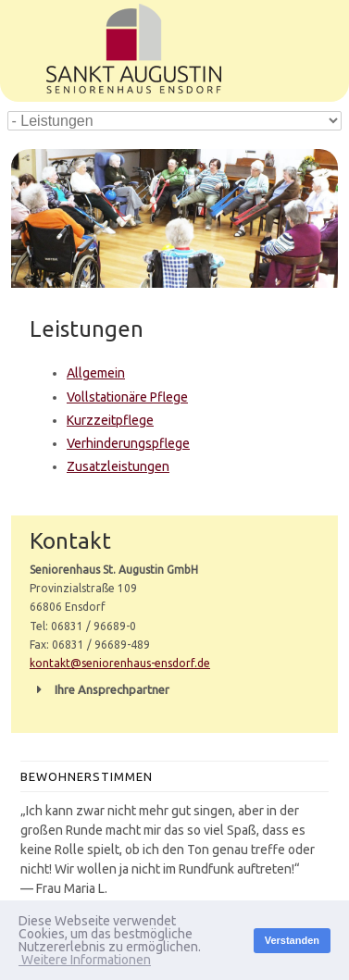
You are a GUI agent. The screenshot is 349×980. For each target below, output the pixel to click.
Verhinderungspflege (128, 443)
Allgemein (96, 373)
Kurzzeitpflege (110, 420)
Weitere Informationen (85, 960)
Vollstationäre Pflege (127, 397)
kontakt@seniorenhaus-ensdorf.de (120, 663)
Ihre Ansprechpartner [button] (100, 689)
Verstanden (292, 940)
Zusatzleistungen (118, 466)
